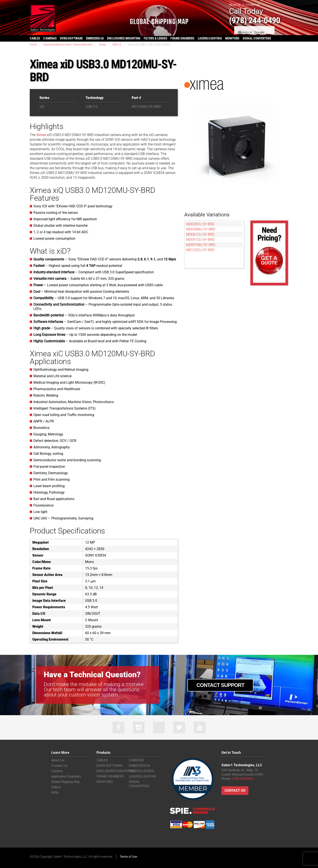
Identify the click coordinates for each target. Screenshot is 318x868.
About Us (235, 5)
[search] (254, 32)
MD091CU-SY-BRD (200, 239)
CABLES (35, 38)
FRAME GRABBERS (182, 38)
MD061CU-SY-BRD (200, 234)
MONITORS (232, 38)
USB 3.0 (117, 44)
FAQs (55, 793)
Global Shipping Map (65, 782)
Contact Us (253, 5)
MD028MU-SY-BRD (201, 229)
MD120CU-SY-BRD (200, 250)
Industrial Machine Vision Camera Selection (68, 44)
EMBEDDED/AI (95, 38)
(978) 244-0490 (256, 20)
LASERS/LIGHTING (210, 38)
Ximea (102, 44)
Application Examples (66, 776)
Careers (57, 771)
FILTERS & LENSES (155, 38)
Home (33, 44)
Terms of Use (128, 857)
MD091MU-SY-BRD (201, 245)
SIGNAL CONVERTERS (257, 38)
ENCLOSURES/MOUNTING (116, 771)
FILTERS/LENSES (141, 771)
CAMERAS (50, 38)
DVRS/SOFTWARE (71, 38)
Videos (56, 787)
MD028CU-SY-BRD (200, 224)
